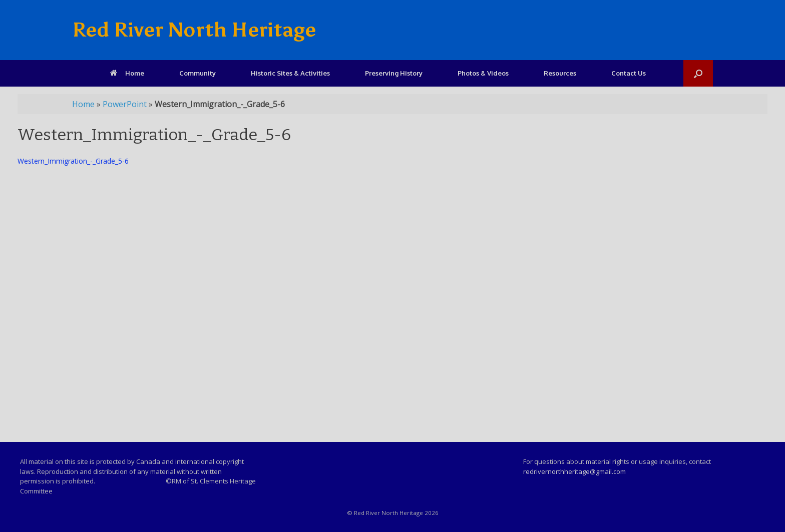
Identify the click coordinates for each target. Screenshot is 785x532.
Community (198, 73)
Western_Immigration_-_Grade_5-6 (73, 161)
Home (127, 73)
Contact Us (629, 73)
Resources (560, 73)
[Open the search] (698, 73)
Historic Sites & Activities (290, 73)
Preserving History (394, 73)
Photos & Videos (483, 73)
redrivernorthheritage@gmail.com (574, 471)
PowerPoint (125, 104)
